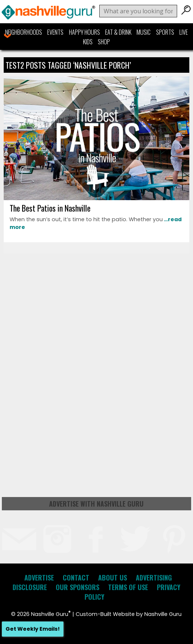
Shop (104, 42)
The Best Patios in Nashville (50, 208)
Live (184, 32)
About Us (113, 578)
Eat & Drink (118, 32)
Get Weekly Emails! (33, 629)
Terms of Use (128, 587)
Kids (88, 42)
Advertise (39, 578)
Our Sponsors (77, 587)
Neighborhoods (24, 32)
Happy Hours (85, 32)
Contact (76, 578)
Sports (165, 32)
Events (55, 32)
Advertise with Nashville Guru (96, 504)
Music (144, 32)
